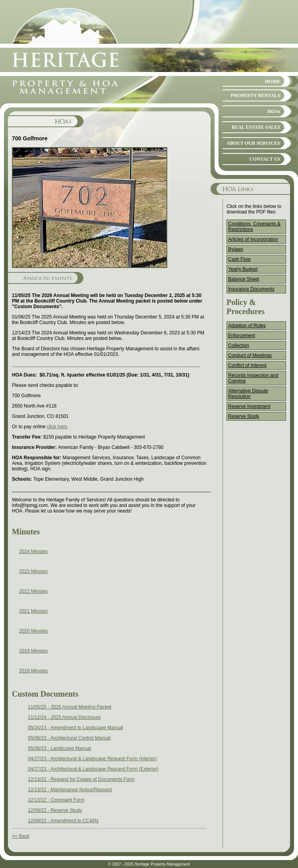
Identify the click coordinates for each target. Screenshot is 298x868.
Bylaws (236, 249)
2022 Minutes (33, 591)
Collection (239, 346)
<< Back (21, 836)
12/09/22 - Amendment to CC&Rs (63, 821)
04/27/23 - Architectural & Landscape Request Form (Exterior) (93, 769)
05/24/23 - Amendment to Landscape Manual (75, 728)
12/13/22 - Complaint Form (56, 800)
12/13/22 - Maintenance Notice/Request (70, 790)
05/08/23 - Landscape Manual (59, 748)
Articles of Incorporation (253, 239)
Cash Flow (239, 259)
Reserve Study (244, 416)
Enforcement (242, 336)
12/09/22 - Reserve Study (55, 810)
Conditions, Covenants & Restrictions (254, 227)
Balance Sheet (244, 279)
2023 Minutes (33, 571)
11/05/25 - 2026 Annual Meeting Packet (70, 707)
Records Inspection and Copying (253, 378)
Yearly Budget (243, 269)
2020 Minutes (33, 631)
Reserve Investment (249, 406)
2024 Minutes (33, 551)
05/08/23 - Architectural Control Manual (69, 738)
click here (57, 427)
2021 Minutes (33, 611)
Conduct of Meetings (250, 355)
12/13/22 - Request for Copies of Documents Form (81, 779)
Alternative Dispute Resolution (248, 394)
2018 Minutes (33, 671)
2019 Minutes (33, 651)
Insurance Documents (251, 289)
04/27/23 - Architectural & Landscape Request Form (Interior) (92, 759)
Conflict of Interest (247, 365)
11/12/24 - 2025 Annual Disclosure (64, 717)
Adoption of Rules (247, 326)
